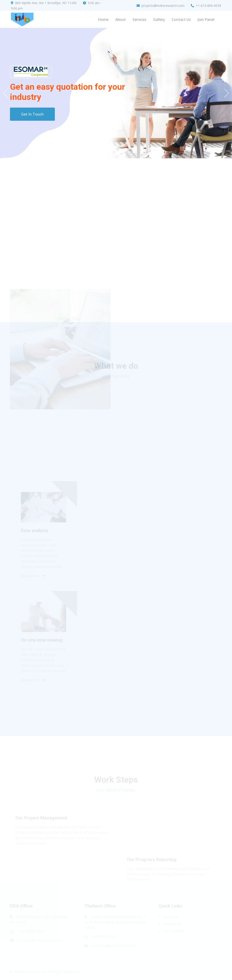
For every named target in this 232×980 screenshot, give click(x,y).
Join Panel (206, 19)
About (121, 19)
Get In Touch (32, 114)
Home (103, 19)
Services (139, 19)
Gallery (159, 19)
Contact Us (181, 19)
